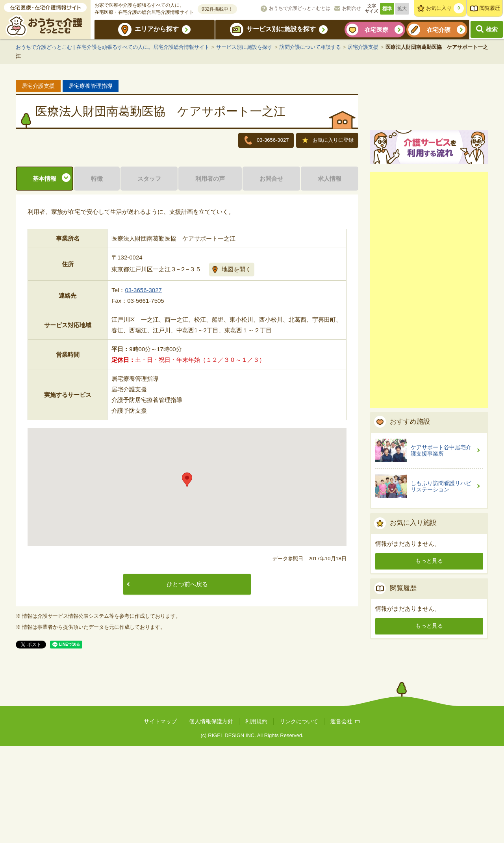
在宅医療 (376, 30)
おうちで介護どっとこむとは (300, 8)
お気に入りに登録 (328, 141)
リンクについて (299, 819)
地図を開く (236, 366)
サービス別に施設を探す (281, 29)
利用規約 (256, 819)
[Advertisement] (429, 381)
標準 (387, 9)
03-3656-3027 (143, 387)
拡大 (402, 9)
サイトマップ (160, 819)
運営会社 (345, 819)
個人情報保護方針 (211, 819)
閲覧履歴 (490, 8)
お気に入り (445, 8)
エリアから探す (157, 29)
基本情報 (44, 275)
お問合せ (352, 8)
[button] (187, 577)
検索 (492, 29)
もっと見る (429, 652)
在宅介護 (439, 30)
